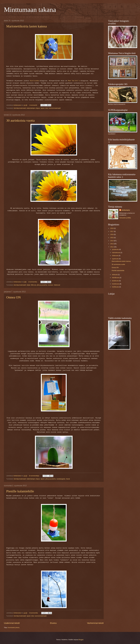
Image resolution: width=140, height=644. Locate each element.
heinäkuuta (116, 278)
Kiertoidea (34, 81)
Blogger (81, 640)
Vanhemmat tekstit (95, 623)
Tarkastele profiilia (125, 218)
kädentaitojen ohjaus (33, 108)
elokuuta (115, 275)
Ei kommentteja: (34, 476)
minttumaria (126, 210)
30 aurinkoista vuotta (20, 120)
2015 (112, 238)
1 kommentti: (33, 105)
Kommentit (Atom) (14, 628)
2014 (112, 241)
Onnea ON (13, 297)
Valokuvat (57, 285)
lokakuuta (115, 256)
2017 (112, 231)
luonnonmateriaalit (55, 108)
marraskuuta (116, 253)
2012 (112, 247)
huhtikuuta (116, 287)
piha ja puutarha (42, 285)
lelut (47, 108)
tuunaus (51, 285)
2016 (112, 234)
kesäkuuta (115, 281)
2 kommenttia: (33, 282)
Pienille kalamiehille (20, 491)
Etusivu (53, 623)
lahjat (28, 285)
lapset (43, 108)
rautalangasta (61, 479)
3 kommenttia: (34, 613)
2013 (112, 244)
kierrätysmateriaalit (20, 108)
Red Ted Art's (74, 81)
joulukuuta (115, 249)
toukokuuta (116, 284)
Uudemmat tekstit (12, 623)
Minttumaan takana (30, 10)
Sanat (68, 479)
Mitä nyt (33, 285)
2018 (112, 228)
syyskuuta (115, 259)
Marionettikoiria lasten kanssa (27, 26)
